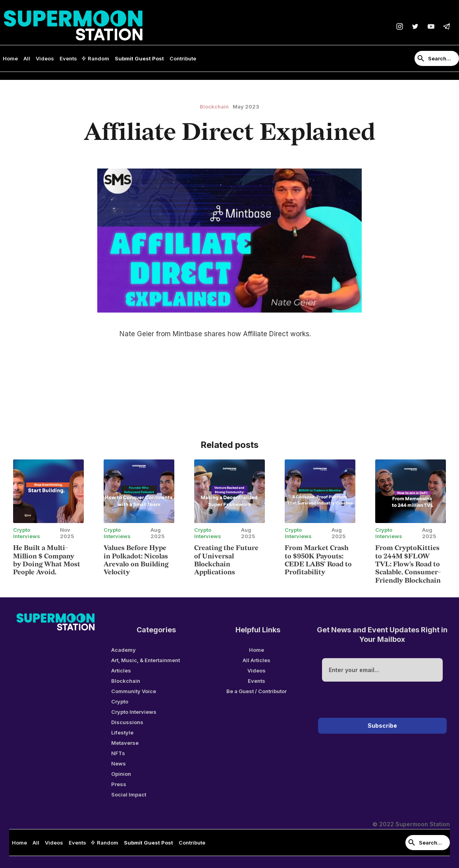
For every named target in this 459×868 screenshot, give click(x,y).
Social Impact (129, 794)
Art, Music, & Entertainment (146, 660)
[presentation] (382, 701)
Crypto (120, 701)
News (119, 763)
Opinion (121, 774)
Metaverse (125, 743)
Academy (123, 650)
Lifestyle (122, 732)
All (27, 58)
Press (119, 784)
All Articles (256, 660)
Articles (121, 670)
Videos (45, 58)
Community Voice (134, 691)
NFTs (118, 753)
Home (10, 58)
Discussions (127, 722)
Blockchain (126, 681)
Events (68, 58)
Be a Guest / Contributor (256, 691)
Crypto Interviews (134, 712)
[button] (96, 58)
